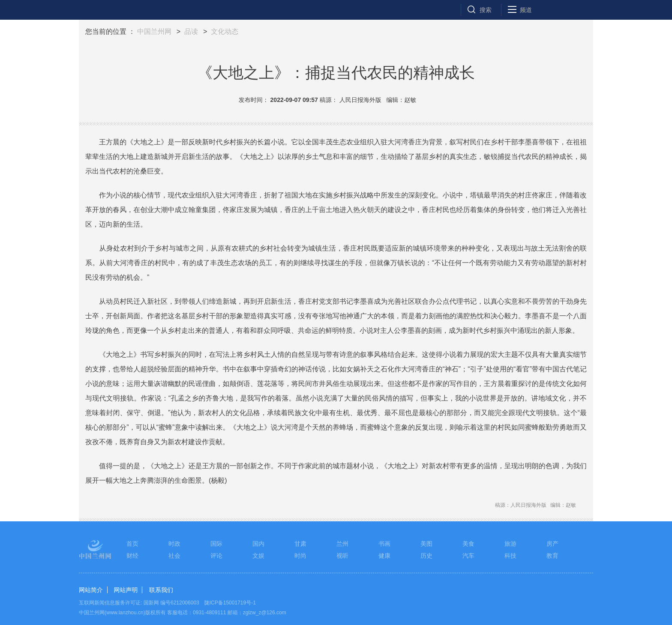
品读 (191, 31)
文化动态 (225, 31)
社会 (174, 556)
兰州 (342, 544)
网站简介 (91, 590)
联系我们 (161, 590)
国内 (258, 544)
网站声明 (126, 590)
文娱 (258, 556)
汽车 (468, 556)
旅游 (510, 544)
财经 (132, 556)
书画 (384, 544)
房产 (552, 544)
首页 (132, 544)
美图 (426, 544)
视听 (342, 556)
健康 (384, 556)
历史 (426, 556)
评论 (216, 556)
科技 (510, 556)
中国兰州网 (154, 31)
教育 (552, 556)
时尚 (300, 556)
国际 (216, 544)
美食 (468, 544)
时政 (174, 544)
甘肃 (300, 544)
